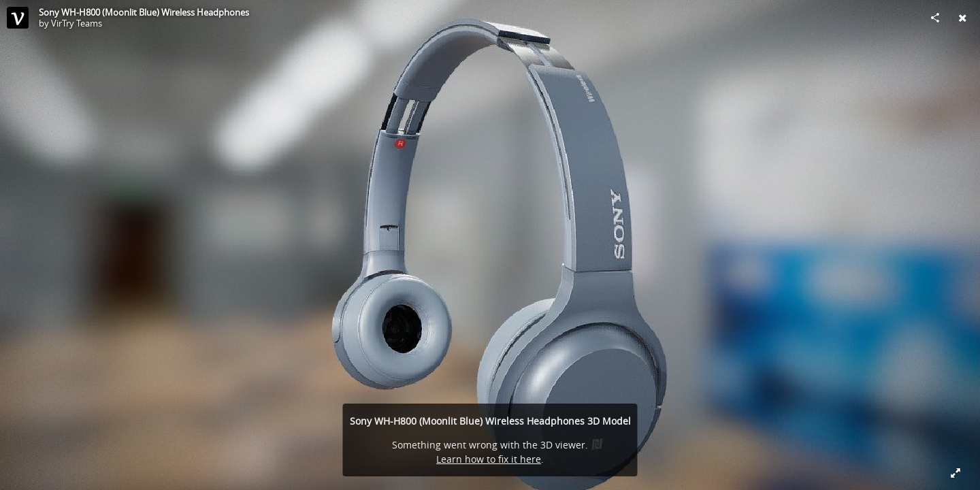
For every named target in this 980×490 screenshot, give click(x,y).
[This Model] (18, 18)
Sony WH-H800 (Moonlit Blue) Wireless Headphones (144, 12)
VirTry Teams (77, 23)
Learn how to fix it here (489, 459)
